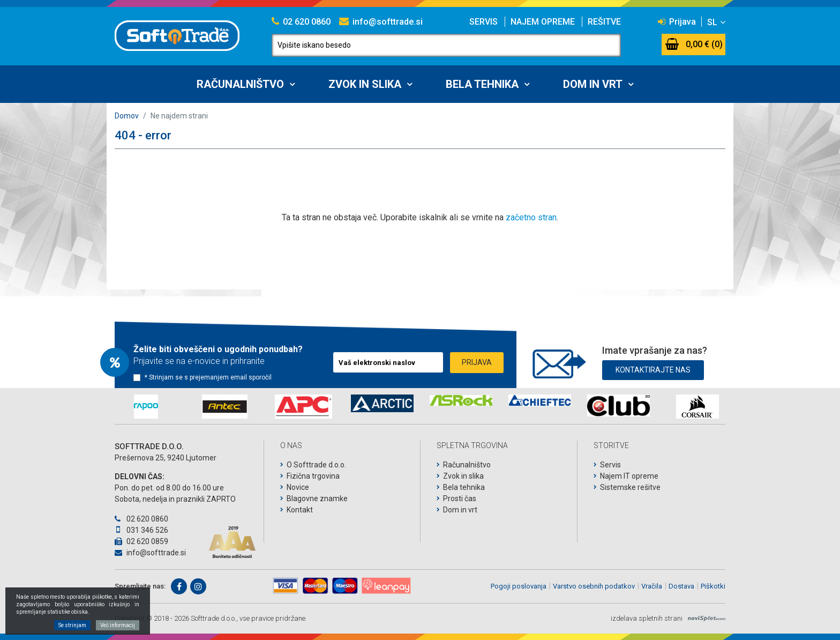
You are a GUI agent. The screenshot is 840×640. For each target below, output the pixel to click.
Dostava (681, 586)
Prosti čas (460, 498)
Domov (127, 116)
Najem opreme (543, 22)
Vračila (652, 586)
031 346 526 (141, 530)
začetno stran (531, 217)
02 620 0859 (141, 541)
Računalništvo (240, 84)
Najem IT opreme (629, 476)
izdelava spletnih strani (647, 618)
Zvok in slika (365, 84)
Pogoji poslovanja (519, 586)
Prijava (677, 22)
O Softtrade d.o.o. (316, 465)
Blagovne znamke (317, 498)
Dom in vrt (593, 84)
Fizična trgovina (313, 476)
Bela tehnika (482, 84)
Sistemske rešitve (630, 487)
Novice (298, 487)
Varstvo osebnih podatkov (594, 586)
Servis (483, 22)
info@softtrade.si (381, 22)
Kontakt (300, 510)
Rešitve (604, 22)
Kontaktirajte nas (653, 370)
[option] (146, 407)
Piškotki (713, 586)
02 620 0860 (301, 22)
